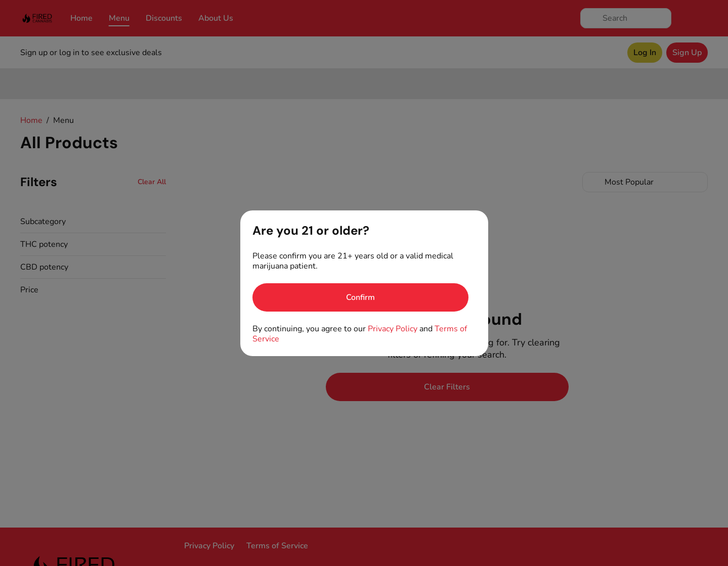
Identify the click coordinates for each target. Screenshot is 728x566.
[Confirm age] (360, 297)
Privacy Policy (393, 329)
